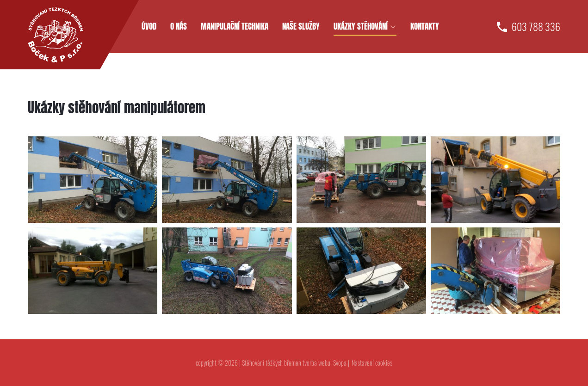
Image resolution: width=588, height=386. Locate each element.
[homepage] (56, 35)
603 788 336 (536, 26)
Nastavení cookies (372, 363)
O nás (179, 27)
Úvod (149, 27)
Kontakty (425, 27)
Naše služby (301, 27)
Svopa (340, 363)
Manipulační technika (235, 27)
